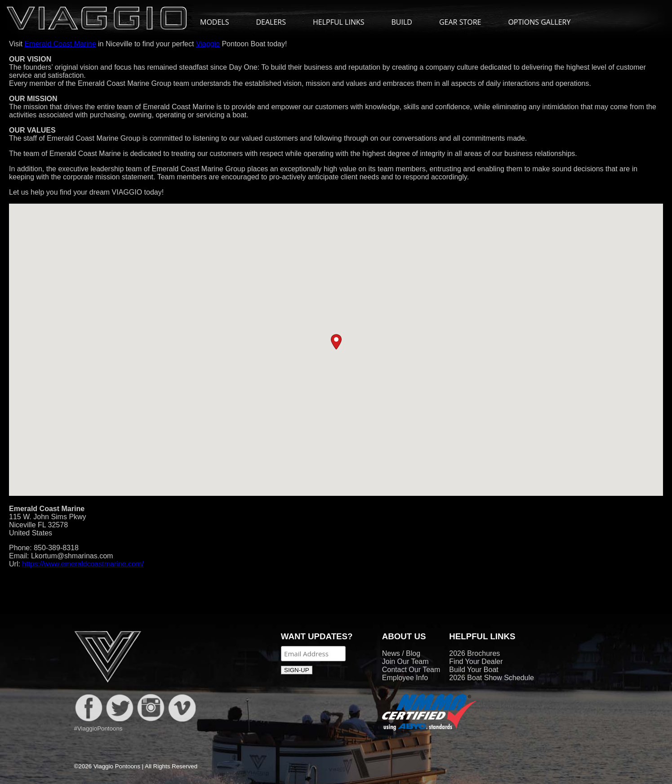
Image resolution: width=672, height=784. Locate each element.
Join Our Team (405, 661)
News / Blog (401, 653)
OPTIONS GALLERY (539, 22)
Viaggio (208, 44)
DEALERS (271, 22)
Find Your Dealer (476, 661)
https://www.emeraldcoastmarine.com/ (83, 564)
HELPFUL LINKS (343, 22)
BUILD (402, 22)
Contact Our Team (411, 670)
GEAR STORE (460, 22)
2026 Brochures (474, 653)
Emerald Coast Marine (60, 44)
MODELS (219, 22)
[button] (336, 342)
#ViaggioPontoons (98, 728)
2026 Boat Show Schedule (492, 678)
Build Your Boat (474, 670)
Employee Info (405, 678)
